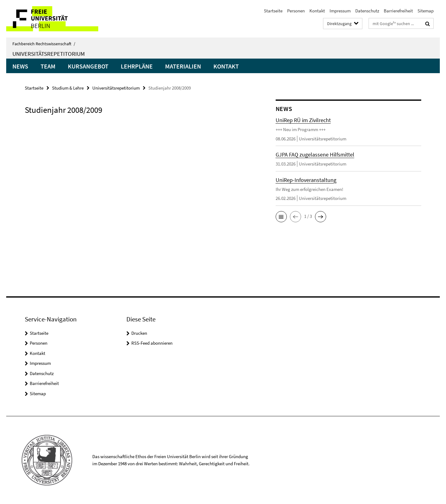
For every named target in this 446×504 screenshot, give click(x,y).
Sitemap (426, 11)
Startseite (273, 11)
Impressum (340, 11)
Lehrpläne (137, 66)
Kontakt (317, 11)
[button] (281, 217)
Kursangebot (88, 66)
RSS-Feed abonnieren (152, 343)
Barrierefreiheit (398, 11)
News (20, 66)
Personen (296, 11)
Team (48, 66)
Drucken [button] (139, 333)
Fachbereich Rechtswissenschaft (44, 44)
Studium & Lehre (68, 88)
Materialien (183, 66)
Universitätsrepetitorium (49, 54)
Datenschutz (367, 11)
